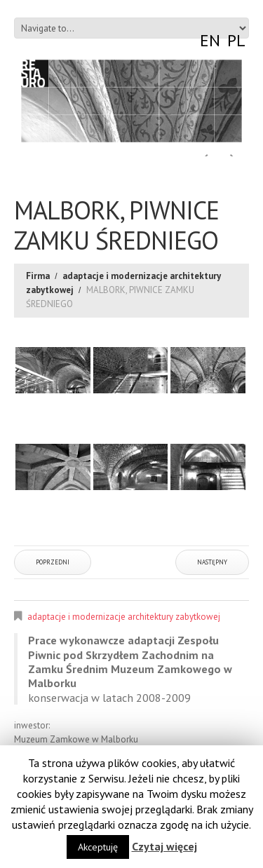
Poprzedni (53, 562)
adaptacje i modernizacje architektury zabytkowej (124, 617)
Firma (38, 276)
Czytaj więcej (164, 846)
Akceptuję (98, 847)
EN (210, 40)
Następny (212, 562)
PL (236, 40)
